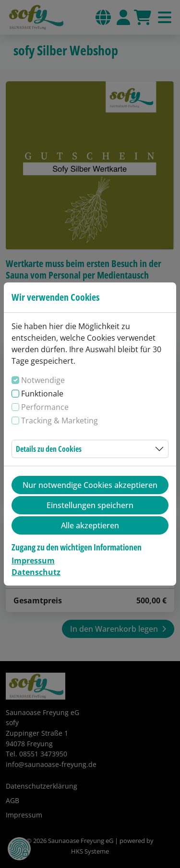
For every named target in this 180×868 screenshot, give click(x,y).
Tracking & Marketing (60, 421)
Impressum (33, 561)
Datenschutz (36, 572)
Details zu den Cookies (49, 449)
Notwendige (43, 380)
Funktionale (42, 394)
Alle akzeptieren (90, 525)
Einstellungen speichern (90, 505)
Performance (45, 407)
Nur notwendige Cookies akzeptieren (90, 485)
